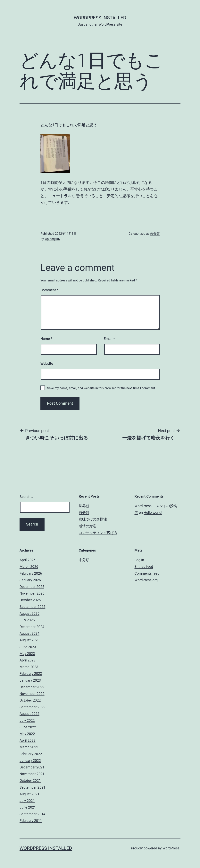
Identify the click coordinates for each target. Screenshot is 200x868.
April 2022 (28, 740)
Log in (139, 560)
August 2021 (29, 794)
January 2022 (30, 761)
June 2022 (28, 727)
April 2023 (28, 660)
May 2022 (27, 734)
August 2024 (29, 633)
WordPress (171, 848)
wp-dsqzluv (53, 239)
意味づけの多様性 (93, 519)
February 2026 (31, 573)
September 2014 (32, 814)
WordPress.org (146, 580)
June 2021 (28, 807)
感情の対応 (87, 526)
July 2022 (27, 720)
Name (46, 339)
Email (109, 339)
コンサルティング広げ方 (98, 533)
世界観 (84, 506)
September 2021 (32, 787)
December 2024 (32, 627)
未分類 (155, 234)
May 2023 (27, 654)
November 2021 (32, 774)
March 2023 (29, 667)
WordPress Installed (100, 18)
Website (47, 363)
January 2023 (30, 680)
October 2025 (30, 600)
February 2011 (31, 821)
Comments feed (147, 573)
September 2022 (32, 707)
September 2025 (32, 607)
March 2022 (29, 747)
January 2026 (30, 580)
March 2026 (29, 567)
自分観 (84, 513)
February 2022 (31, 754)
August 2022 (29, 714)
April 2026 (28, 560)
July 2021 (27, 801)
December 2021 (32, 767)
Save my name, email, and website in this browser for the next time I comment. (101, 388)
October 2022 (30, 700)
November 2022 (32, 694)
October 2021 (30, 780)
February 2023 (31, 673)
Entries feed (144, 567)
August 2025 (29, 613)
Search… (26, 497)
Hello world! (153, 513)
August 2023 (29, 640)
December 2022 (32, 687)
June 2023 (28, 647)
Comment (49, 290)
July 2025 (27, 620)
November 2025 (32, 593)
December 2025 (32, 587)
